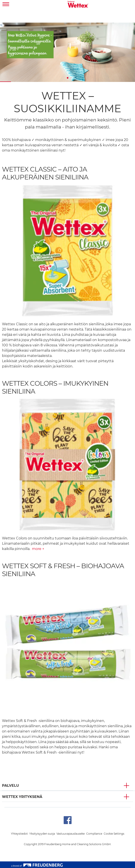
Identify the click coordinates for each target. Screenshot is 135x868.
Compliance (94, 834)
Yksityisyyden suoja (42, 834)
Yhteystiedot (19, 834)
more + (38, 549)
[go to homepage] (78, 5)
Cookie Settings (114, 834)
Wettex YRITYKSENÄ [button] (22, 797)
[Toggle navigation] (6, 5)
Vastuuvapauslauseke (71, 834)
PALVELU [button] (11, 786)
